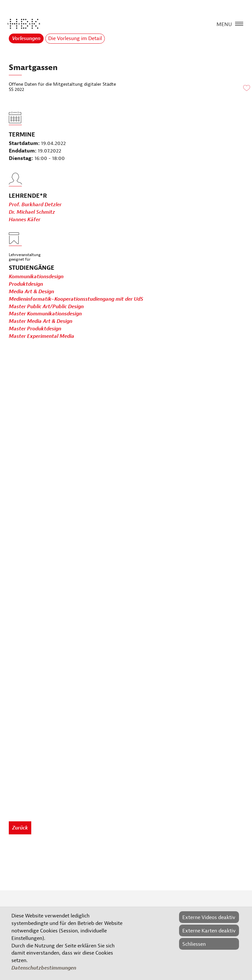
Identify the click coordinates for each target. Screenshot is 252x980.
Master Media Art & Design (41, 321)
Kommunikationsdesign (36, 277)
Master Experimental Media (42, 336)
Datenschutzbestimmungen (44, 968)
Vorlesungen (26, 38)
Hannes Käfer (25, 230)
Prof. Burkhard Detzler (35, 215)
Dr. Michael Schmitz (32, 223)
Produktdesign (26, 284)
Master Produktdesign (35, 329)
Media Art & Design (31, 292)
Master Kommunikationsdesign (45, 314)
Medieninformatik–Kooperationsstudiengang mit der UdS (76, 299)
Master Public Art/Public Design (46, 307)
